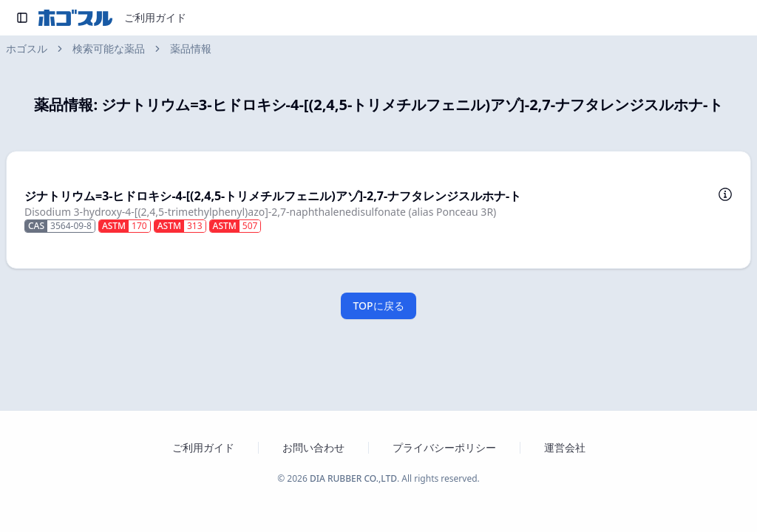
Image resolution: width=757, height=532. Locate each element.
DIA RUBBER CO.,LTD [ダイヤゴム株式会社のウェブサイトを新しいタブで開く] (353, 478)
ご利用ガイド (155, 17)
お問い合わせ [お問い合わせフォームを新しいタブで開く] (313, 447)
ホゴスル (27, 48)
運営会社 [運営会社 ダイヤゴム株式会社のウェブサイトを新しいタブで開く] (565, 447)
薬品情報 (191, 48)
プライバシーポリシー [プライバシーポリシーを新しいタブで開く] (444, 447)
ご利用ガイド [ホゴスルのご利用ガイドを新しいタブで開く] (203, 447)
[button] (378, 210)
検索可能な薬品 (109, 48)
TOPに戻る (378, 306)
